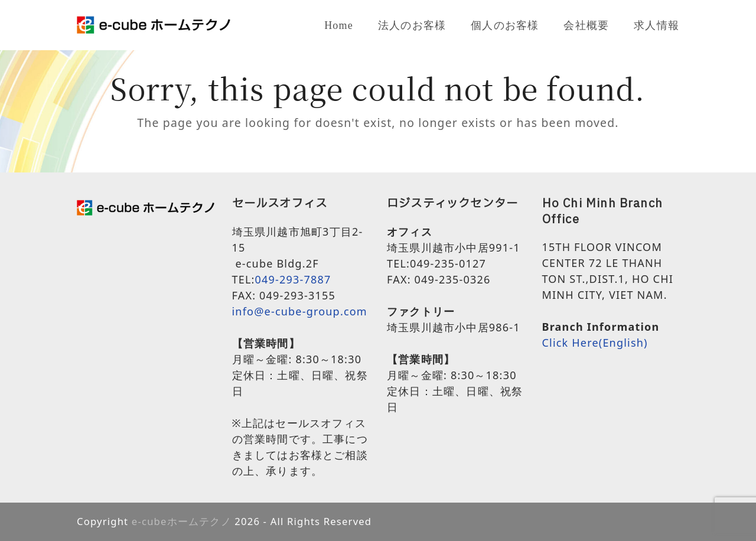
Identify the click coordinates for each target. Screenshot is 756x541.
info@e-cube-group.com (300, 311)
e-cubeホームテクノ (182, 521)
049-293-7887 (293, 279)
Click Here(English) (595, 343)
